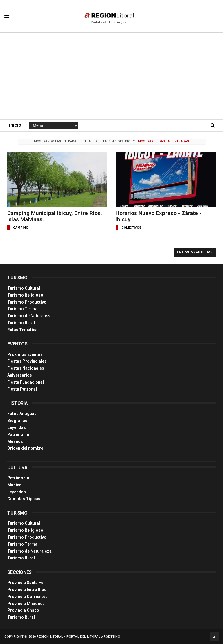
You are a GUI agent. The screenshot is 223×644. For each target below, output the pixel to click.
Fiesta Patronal (22, 389)
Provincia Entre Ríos (27, 590)
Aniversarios (20, 375)
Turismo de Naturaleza (29, 316)
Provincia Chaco (23, 610)
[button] (7, 13)
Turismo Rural (21, 323)
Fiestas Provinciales (27, 361)
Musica (14, 485)
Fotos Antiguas (22, 414)
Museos (15, 441)
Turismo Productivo (27, 302)
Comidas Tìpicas (24, 499)
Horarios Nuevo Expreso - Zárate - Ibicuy (159, 216)
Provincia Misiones (26, 604)
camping (21, 228)
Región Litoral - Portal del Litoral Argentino (78, 637)
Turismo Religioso (25, 295)
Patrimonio (18, 434)
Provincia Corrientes (27, 597)
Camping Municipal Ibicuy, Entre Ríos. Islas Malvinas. (55, 216)
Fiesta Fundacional (26, 382)
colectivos (131, 228)
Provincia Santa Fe (25, 583)
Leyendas (17, 427)
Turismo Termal (23, 309)
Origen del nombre (25, 448)
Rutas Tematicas (24, 330)
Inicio (15, 125)
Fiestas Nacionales (26, 368)
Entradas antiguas (195, 252)
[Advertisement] (111, 76)
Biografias (17, 421)
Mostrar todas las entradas (163, 141)
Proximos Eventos (25, 354)
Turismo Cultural (24, 288)
